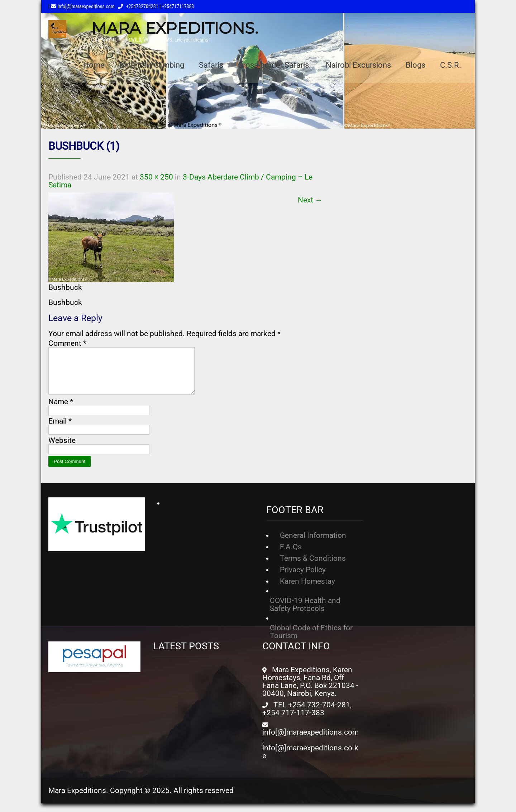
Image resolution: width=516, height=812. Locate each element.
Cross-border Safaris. (274, 65)
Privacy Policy (303, 578)
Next (310, 200)
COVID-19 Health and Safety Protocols (305, 613)
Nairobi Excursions (358, 65)
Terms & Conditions (313, 567)
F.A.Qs (291, 555)
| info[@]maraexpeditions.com (81, 6)
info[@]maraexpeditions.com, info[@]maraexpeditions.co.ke (310, 753)
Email (60, 430)
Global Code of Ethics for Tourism (311, 640)
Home (94, 65)
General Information (313, 544)
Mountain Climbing (152, 65)
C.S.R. (451, 65)
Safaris (211, 65)
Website (62, 449)
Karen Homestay (307, 590)
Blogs (415, 65)
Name (61, 410)
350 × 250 (156, 177)
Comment (67, 343)
